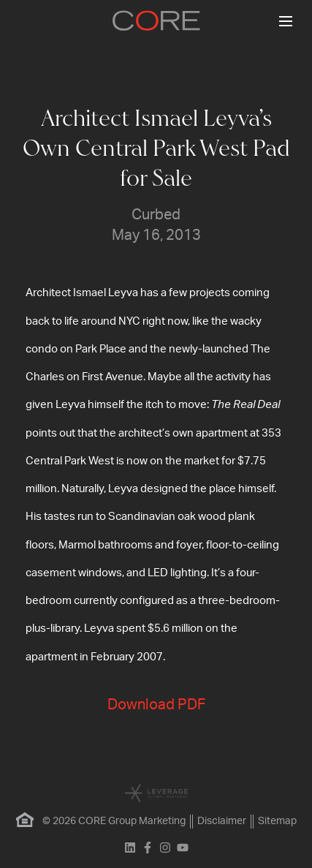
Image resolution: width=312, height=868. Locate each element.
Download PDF (156, 705)
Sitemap (277, 821)
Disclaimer (222, 821)
